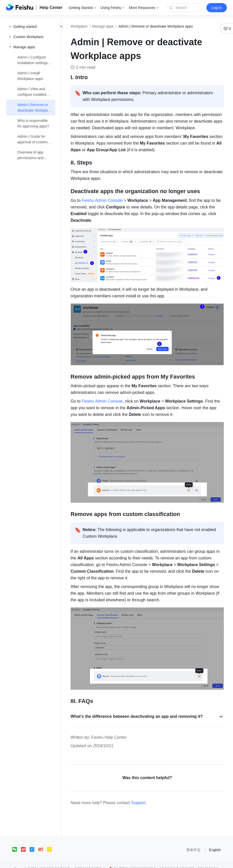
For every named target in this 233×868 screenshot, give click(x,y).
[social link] (17, 842)
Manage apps (114, 26)
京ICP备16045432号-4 (89, 861)
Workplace (90, 26)
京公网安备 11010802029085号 (132, 861)
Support (150, 795)
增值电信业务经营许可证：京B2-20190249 (190, 861)
